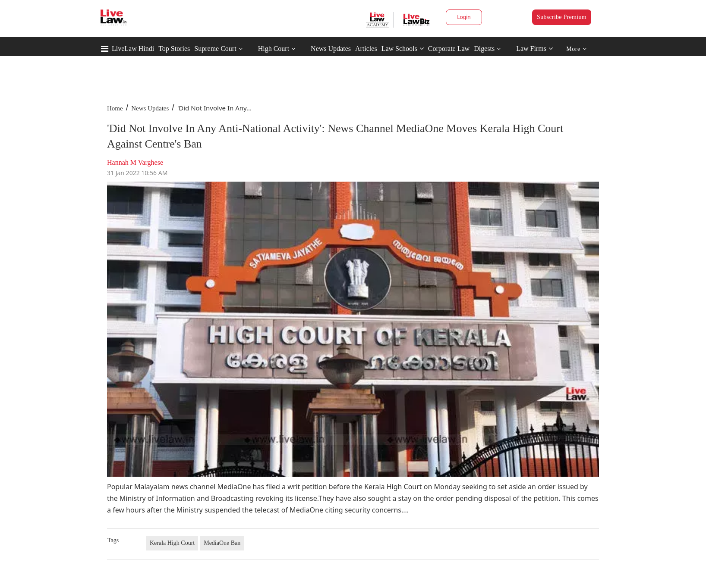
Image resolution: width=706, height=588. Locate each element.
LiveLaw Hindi (133, 49)
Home (115, 108)
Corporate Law (449, 49)
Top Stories (174, 49)
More (576, 49)
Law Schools (403, 49)
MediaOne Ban (222, 543)
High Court (274, 49)
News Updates (331, 49)
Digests (484, 49)
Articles (366, 49)
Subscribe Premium (562, 17)
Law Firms (534, 49)
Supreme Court (215, 49)
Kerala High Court (172, 543)
